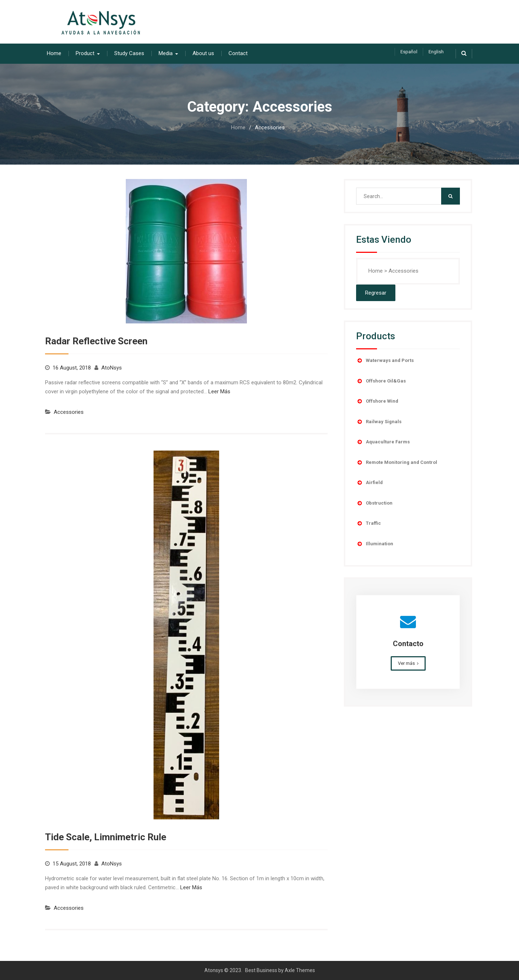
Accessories (69, 412)
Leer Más (219, 391)
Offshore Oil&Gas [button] (381, 381)
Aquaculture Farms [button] (383, 442)
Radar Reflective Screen (96, 341)
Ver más (406, 663)
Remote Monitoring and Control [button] (397, 462)
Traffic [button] (369, 523)
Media (166, 53)
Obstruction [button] (374, 503)
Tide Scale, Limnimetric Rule (106, 837)
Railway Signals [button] (379, 421)
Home (54, 53)
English (436, 52)
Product (85, 53)
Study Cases (129, 53)
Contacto (408, 643)
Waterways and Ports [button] (385, 360)
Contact (238, 53)
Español (409, 52)
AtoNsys (112, 367)
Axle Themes (300, 970)
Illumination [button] (375, 543)
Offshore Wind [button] (377, 401)
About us (203, 53)
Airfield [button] (369, 482)
